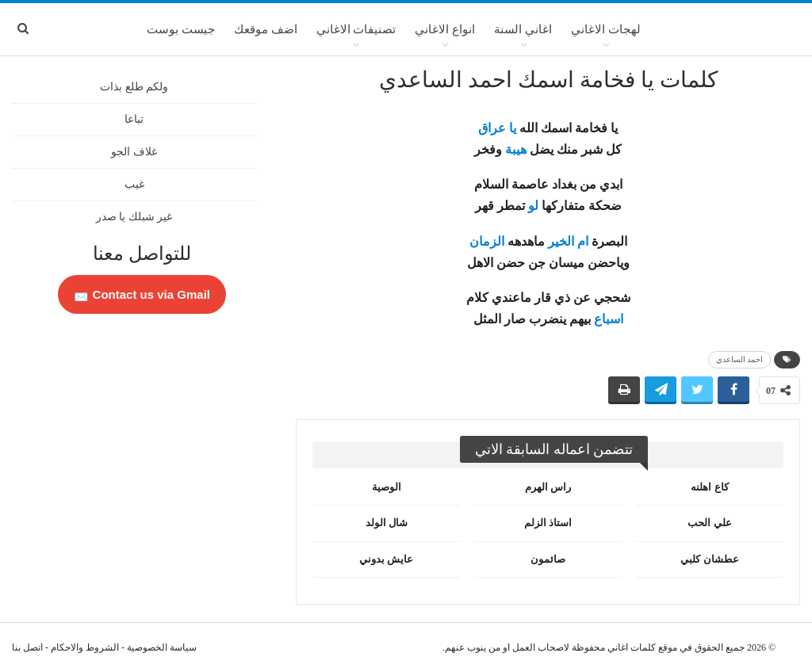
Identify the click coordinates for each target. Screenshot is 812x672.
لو (533, 206)
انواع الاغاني (445, 29)
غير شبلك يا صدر (134, 217)
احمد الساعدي (740, 359)
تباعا (134, 119)
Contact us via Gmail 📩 (142, 294)
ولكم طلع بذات (134, 87)
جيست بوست (181, 29)
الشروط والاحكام (85, 647)
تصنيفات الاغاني (356, 29)
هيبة (516, 149)
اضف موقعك (266, 29)
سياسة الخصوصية (162, 647)
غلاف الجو (134, 152)
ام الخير (568, 241)
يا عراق (497, 128)
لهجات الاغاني (606, 29)
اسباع (609, 319)
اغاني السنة (523, 29)
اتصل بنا (27, 647)
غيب (134, 184)
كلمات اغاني (632, 647)
